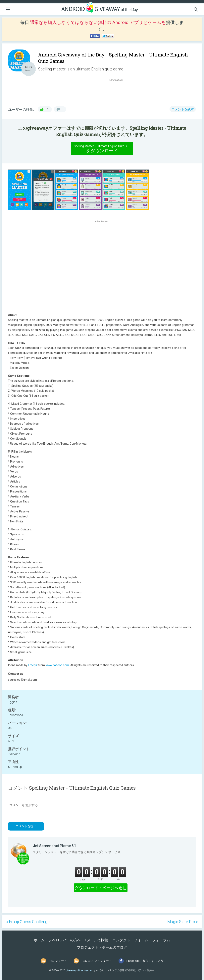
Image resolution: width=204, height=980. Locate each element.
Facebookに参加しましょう (145, 961)
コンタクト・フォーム (130, 940)
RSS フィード (58, 961)
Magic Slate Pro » (183, 922)
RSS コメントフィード (97, 961)
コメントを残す (183, 109)
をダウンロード (103, 148)
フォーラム (161, 940)
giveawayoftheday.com (79, 970)
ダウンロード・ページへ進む (101, 888)
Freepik (33, 665)
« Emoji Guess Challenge (28, 922)
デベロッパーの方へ (65, 940)
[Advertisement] (118, 91)
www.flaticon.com (57, 665)
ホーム (39, 940)
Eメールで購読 (97, 940)
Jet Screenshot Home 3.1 (54, 846)
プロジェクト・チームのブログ (102, 947)
